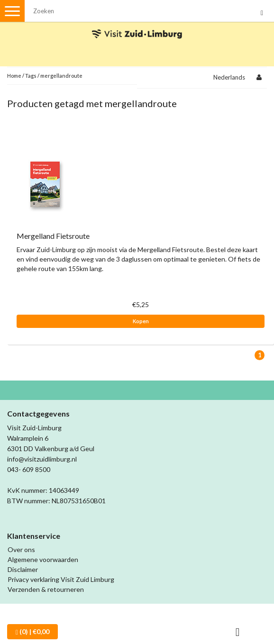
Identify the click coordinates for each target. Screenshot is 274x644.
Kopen (141, 321)
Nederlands (229, 77)
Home (14, 76)
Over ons (21, 549)
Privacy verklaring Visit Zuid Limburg (61, 579)
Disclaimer (23, 569)
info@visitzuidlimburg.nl (42, 459)
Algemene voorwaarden (43, 559)
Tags (31, 76)
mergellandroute (61, 76)
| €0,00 (32, 632)
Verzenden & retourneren (46, 589)
